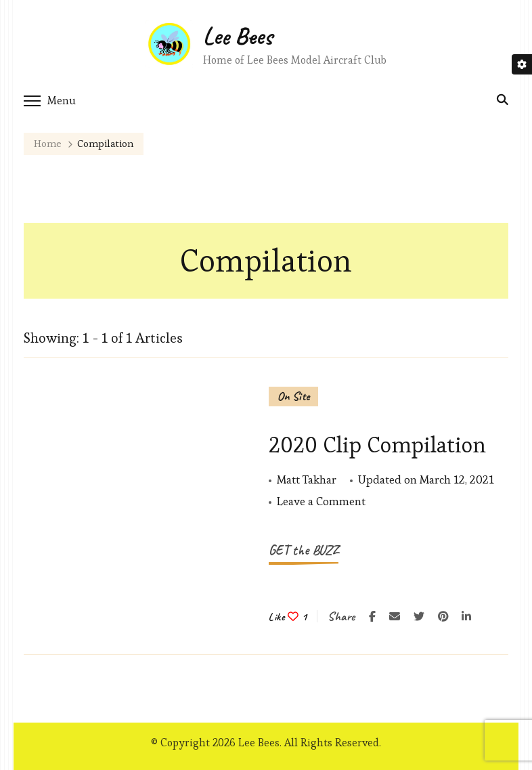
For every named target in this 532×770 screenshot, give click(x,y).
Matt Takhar (307, 479)
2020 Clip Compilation (377, 445)
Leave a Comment (321, 501)
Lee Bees (238, 36)
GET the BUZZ (304, 550)
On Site (293, 396)
